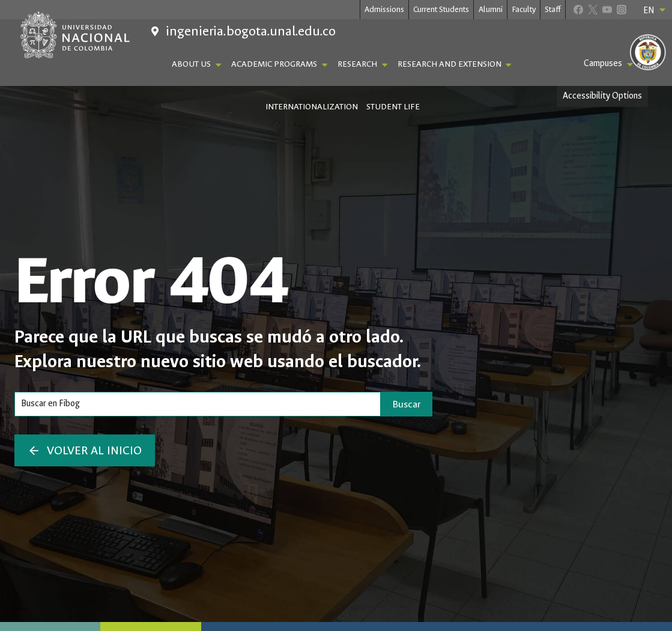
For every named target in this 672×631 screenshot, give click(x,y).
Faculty (524, 9)
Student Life (393, 107)
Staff (553, 9)
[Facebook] (578, 9)
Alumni (491, 9)
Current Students (441, 9)
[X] (592, 9)
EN (655, 10)
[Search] (198, 404)
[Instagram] (621, 9)
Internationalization (312, 107)
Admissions (384, 9)
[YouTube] (607, 9)
